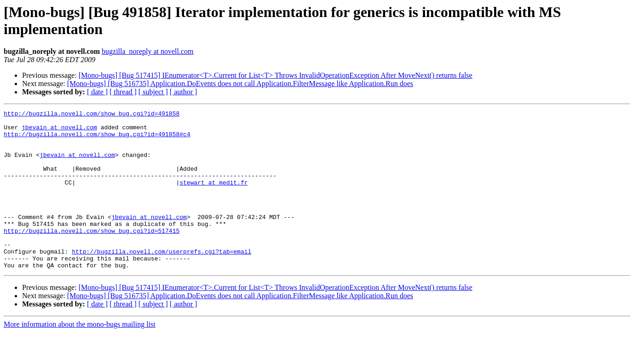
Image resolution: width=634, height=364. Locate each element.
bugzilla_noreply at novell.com (148, 51)
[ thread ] (123, 92)
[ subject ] (153, 92)
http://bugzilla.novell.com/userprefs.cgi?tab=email (161, 280)
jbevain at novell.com (59, 131)
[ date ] (97, 92)
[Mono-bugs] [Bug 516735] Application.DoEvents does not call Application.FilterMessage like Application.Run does (240, 84)
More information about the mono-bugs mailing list (80, 356)
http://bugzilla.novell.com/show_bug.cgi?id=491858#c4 (97, 139)
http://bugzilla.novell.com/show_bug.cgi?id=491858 (92, 115)
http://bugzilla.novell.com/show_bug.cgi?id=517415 (92, 255)
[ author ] (184, 92)
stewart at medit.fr (213, 197)
